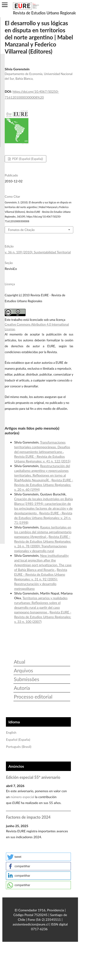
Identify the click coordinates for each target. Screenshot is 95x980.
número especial (22, 797)
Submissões (26, 679)
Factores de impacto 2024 (28, 817)
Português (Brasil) (19, 747)
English (11, 732)
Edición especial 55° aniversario (33, 777)
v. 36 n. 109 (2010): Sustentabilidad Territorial (38, 252)
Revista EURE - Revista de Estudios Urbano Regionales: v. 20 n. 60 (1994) (44, 485)
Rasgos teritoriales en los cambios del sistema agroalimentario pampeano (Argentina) (43, 532)
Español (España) (18, 739)
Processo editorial (33, 697)
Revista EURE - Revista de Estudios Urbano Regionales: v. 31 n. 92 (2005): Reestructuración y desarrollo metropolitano (41, 579)
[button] (38, 857)
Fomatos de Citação (21, 230)
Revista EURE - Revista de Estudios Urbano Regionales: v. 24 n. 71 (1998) (43, 518)
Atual (19, 662)
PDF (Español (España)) (27, 159)
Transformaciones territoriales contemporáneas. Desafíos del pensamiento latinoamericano (42, 447)
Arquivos (23, 670)
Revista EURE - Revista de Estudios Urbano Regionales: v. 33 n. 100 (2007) (43, 617)
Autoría (22, 688)
